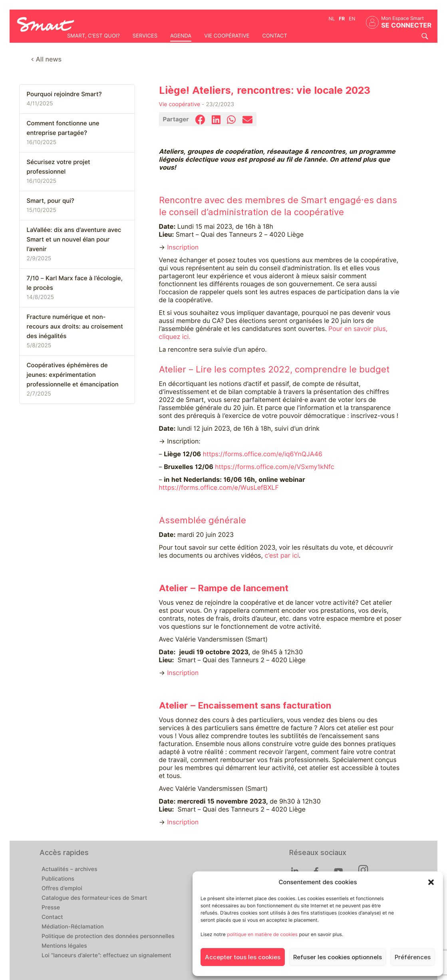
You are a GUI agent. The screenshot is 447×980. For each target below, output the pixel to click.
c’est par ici (282, 555)
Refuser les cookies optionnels (338, 957)
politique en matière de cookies (262, 934)
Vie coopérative (227, 36)
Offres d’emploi (62, 889)
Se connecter (406, 25)
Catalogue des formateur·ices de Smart (94, 898)
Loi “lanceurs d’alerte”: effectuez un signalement (106, 956)
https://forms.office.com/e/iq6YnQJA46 (263, 454)
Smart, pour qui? (51, 201)
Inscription (183, 247)
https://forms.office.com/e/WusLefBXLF (219, 488)
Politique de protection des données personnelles (108, 936)
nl (332, 19)
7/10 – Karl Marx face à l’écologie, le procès (75, 283)
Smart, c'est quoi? (93, 36)
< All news (47, 59)
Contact (274, 36)
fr (342, 19)
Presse (51, 908)
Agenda (181, 36)
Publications (58, 879)
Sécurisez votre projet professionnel (59, 167)
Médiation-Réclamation (73, 927)
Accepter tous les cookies (243, 957)
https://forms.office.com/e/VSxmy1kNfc (274, 467)
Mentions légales (64, 946)
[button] (431, 882)
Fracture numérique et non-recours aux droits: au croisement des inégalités (75, 327)
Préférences (413, 957)
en (352, 19)
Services (145, 36)
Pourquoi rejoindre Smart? (64, 94)
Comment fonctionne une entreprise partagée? (63, 128)
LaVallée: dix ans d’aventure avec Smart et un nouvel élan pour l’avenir (74, 240)
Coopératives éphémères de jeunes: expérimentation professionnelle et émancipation (73, 375)
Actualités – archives (70, 869)
